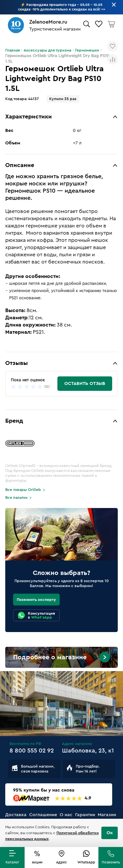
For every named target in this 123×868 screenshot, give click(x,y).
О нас (66, 815)
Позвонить (111, 862)
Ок (110, 833)
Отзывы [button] (17, 363)
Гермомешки (87, 50)
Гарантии (85, 815)
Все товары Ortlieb (23, 490)
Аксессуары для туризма (47, 50)
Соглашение (43, 815)
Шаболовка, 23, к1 (88, 751)
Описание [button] (20, 165)
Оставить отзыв (85, 384)
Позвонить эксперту (36, 600)
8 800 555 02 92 (32, 751)
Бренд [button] (14, 421)
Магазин (107, 815)
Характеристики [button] (29, 116)
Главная (12, 50)
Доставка (16, 815)
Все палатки (16, 498)
